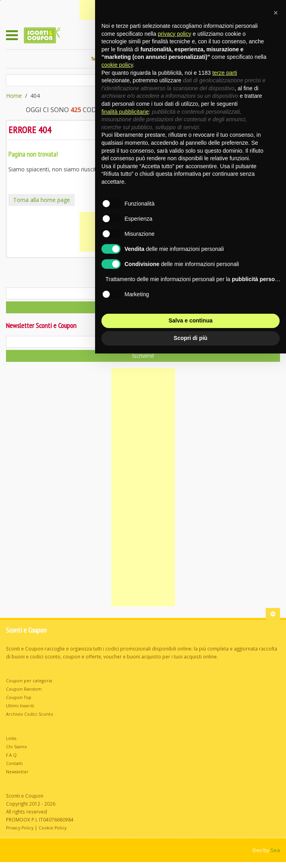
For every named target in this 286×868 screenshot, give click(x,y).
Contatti (14, 763)
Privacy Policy (20, 828)
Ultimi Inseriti (20, 706)
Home (14, 96)
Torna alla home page (42, 200)
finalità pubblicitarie (125, 112)
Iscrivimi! (143, 356)
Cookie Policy (53, 828)
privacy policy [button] (175, 34)
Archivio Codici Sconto (30, 714)
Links (11, 738)
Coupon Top (19, 697)
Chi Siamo (17, 747)
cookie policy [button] (117, 65)
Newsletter (17, 772)
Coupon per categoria (29, 681)
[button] (276, 13)
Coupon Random (24, 689)
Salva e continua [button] (191, 320)
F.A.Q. (12, 755)
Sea (275, 850)
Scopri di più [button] (191, 338)
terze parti (225, 73)
